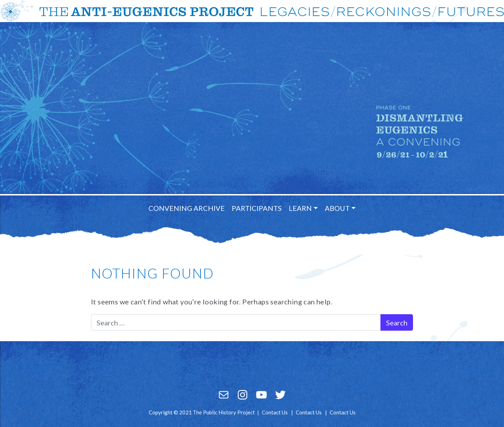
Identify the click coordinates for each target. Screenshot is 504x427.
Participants (257, 208)
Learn (300, 208)
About (337, 208)
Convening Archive (187, 208)
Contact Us (275, 412)
